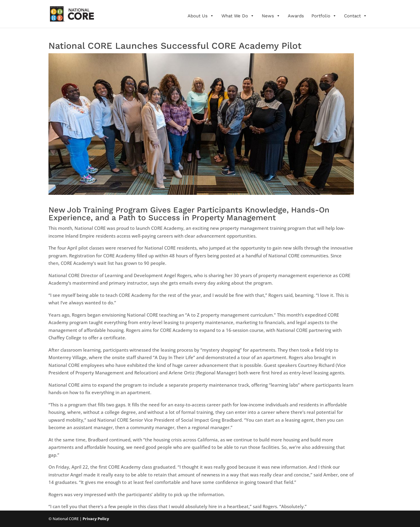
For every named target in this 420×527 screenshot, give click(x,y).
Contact (356, 16)
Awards (296, 16)
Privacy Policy (96, 519)
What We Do (238, 16)
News (271, 16)
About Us (201, 16)
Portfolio (324, 16)
